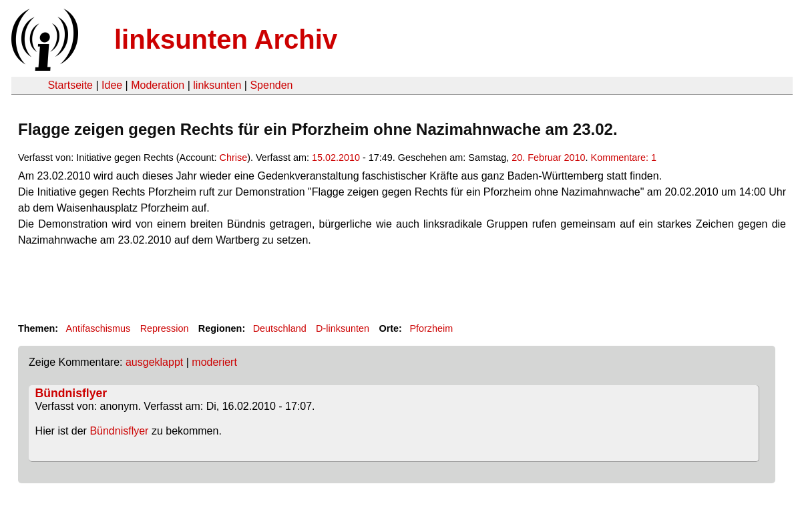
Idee (112, 85)
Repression (165, 328)
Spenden (271, 85)
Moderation (158, 85)
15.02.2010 (336, 158)
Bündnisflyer (71, 393)
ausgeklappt (154, 362)
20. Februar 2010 (548, 158)
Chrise (234, 158)
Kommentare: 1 (624, 158)
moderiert (214, 362)
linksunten (217, 85)
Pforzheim (431, 328)
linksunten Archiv (226, 39)
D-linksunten (343, 328)
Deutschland (280, 328)
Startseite (70, 85)
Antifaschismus (98, 328)
